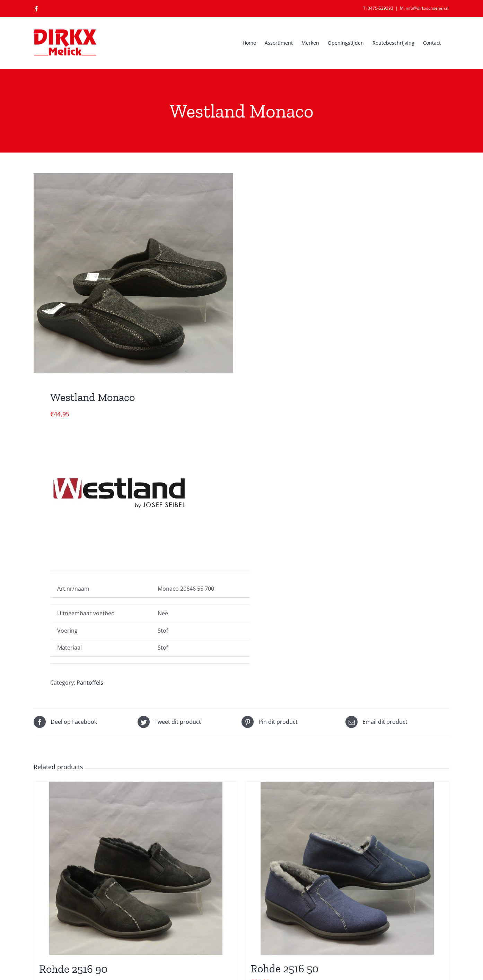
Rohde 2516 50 (284, 969)
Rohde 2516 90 (73, 969)
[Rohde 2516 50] (347, 868)
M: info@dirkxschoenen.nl (425, 8)
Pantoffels (90, 683)
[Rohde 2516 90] (136, 868)
